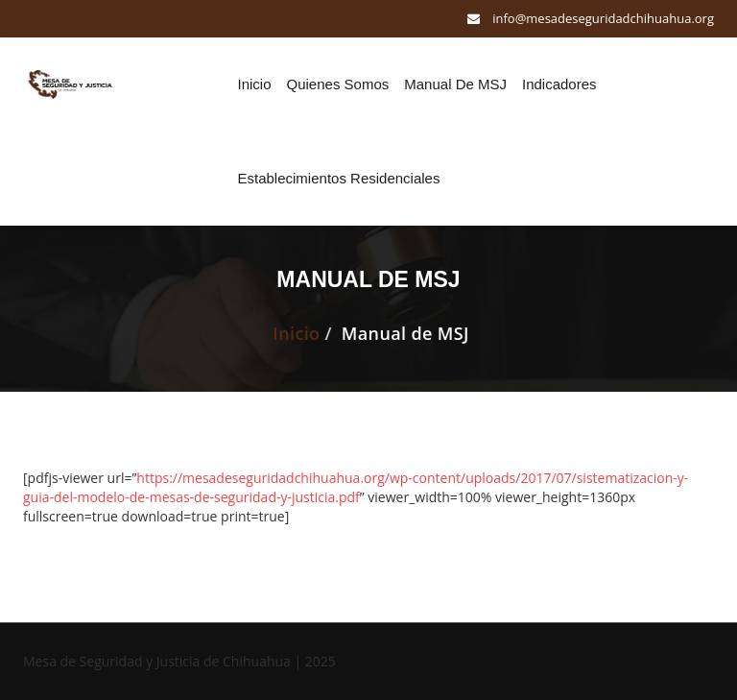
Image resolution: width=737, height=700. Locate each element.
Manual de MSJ (455, 84)
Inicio (255, 84)
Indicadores (559, 84)
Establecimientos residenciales (339, 178)
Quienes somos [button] (338, 84)
